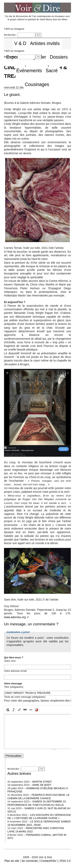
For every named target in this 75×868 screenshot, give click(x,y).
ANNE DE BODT (42, 785)
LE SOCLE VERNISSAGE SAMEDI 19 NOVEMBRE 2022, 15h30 (39, 823)
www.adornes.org (15, 617)
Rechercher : (10, 35)
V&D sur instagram (14, 29)
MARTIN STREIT (42, 782)
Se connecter (30, 861)
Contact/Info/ (48, 861)
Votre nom (10, 661)
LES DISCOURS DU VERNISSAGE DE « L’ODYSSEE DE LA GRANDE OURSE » (39, 817)
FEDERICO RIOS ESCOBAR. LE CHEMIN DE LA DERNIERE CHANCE (38, 797)
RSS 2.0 (65, 861)
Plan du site (12, 861)
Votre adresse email (15, 671)
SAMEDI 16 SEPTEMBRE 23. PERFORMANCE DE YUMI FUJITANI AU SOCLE (37, 803)
